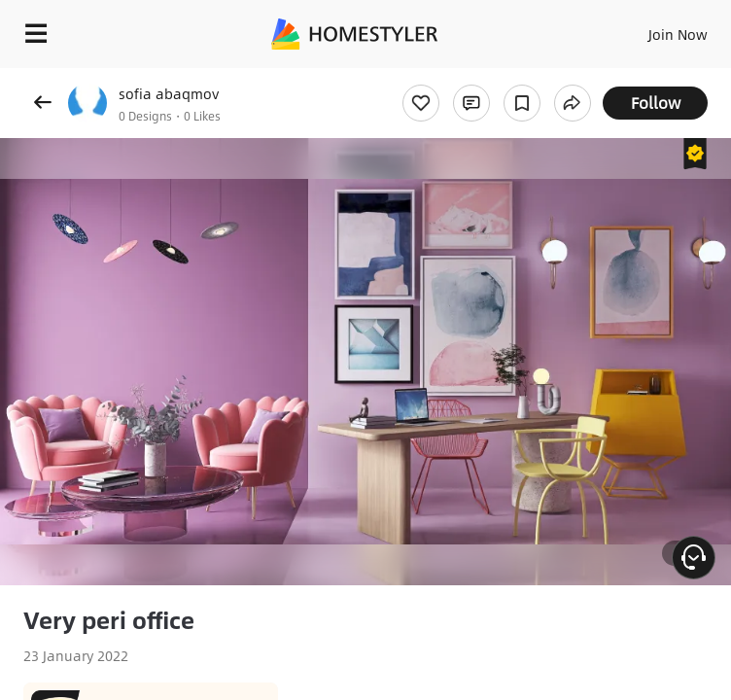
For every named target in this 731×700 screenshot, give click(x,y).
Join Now (678, 34)
